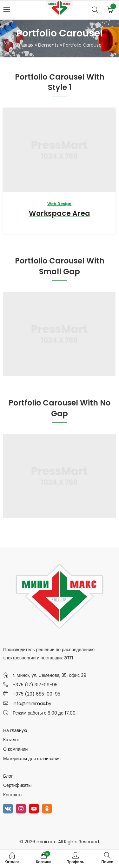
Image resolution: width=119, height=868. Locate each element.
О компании (15, 749)
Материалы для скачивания (32, 759)
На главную (15, 730)
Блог (8, 776)
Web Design (59, 204)
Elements (48, 45)
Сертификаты (17, 785)
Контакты (13, 795)
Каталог (11, 740)
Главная (25, 45)
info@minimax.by (32, 703)
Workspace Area (60, 214)
